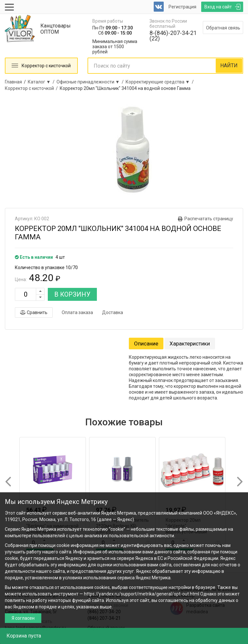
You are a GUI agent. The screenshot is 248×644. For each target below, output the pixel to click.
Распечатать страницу (209, 219)
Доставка (113, 312)
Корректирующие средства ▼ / (161, 82)
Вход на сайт (218, 7)
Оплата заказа (77, 312)
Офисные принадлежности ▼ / (91, 82)
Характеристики (190, 344)
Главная (13, 82)
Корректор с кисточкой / (32, 88)
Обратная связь (223, 28)
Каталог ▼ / (42, 82)
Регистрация (182, 7)
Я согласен (23, 618)
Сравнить (34, 312)
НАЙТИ (229, 65)
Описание (146, 344)
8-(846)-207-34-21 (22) (173, 36)
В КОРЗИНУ (72, 294)
